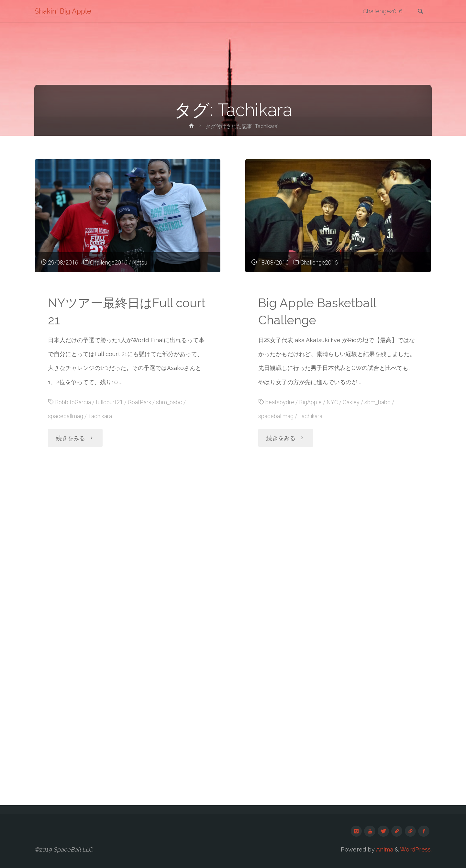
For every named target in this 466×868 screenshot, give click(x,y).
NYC (332, 402)
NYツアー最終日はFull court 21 (127, 311)
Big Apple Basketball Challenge (317, 311)
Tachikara (100, 416)
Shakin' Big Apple (63, 11)
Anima (384, 849)
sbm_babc (169, 402)
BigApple (310, 402)
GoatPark (139, 402)
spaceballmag (66, 416)
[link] (420, 12)
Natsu (140, 262)
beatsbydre (280, 402)
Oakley (351, 402)
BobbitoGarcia (73, 402)
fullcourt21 (109, 402)
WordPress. (416, 849)
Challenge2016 (109, 262)
